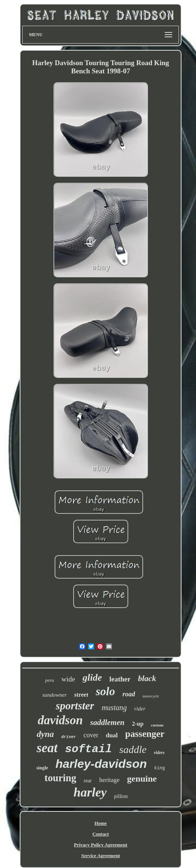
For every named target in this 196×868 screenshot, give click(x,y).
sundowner (55, 695)
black (147, 678)
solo (105, 691)
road (129, 694)
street (81, 695)
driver (69, 737)
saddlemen (107, 722)
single (42, 768)
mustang (114, 708)
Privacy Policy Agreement (101, 845)
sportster (75, 706)
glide (92, 678)
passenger (145, 734)
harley (90, 792)
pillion (121, 796)
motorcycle (151, 696)
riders (159, 753)
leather (120, 679)
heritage (110, 780)
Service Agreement (100, 856)
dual (112, 735)
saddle (133, 749)
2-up (138, 724)
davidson (60, 720)
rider (140, 709)
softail (89, 749)
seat (47, 748)
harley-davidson (101, 764)
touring (60, 778)
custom (157, 725)
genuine (142, 779)
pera (49, 680)
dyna (45, 734)
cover (91, 735)
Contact (100, 834)
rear (88, 781)
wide (68, 679)
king (160, 768)
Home (101, 823)
